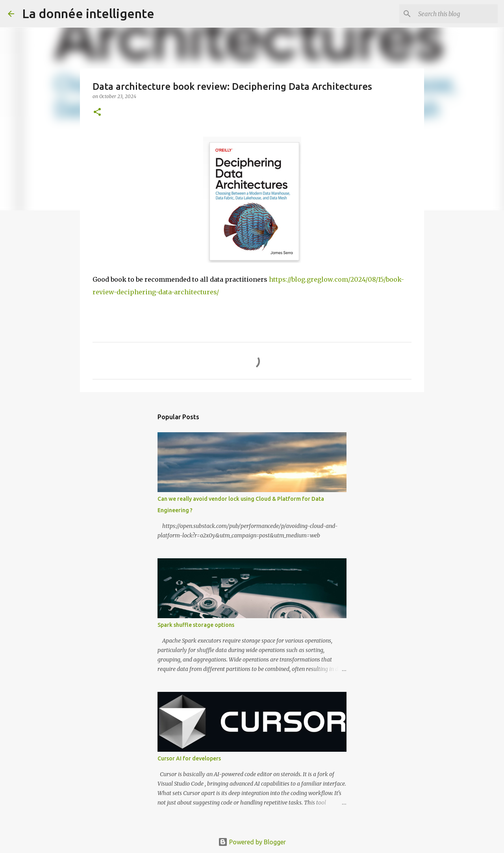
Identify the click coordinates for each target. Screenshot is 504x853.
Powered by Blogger (252, 842)
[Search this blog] (456, 14)
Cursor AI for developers (189, 758)
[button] (97, 112)
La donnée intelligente (88, 13)
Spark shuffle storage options (196, 625)
